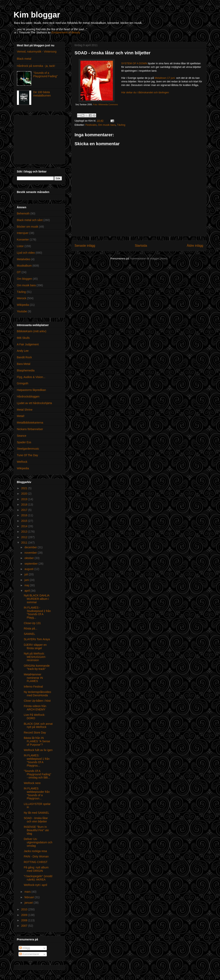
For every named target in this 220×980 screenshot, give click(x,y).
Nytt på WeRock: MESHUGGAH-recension (35, 657)
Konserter (23, 240)
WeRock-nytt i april (35, 885)
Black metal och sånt (30, 220)
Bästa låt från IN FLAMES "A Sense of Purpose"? (37, 741)
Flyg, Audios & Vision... (31, 377)
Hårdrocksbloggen (28, 396)
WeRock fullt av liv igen (38, 750)
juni (27, 580)
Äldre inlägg (195, 246)
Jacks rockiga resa (35, 851)
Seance (22, 436)
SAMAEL (29, 634)
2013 (25, 532)
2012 (25, 537)
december (31, 547)
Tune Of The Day (28, 455)
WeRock (22, 462)
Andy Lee (23, 351)
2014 (25, 526)
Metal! (21, 416)
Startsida (141, 246)
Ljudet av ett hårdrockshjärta (35, 403)
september (31, 564)
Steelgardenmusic (28, 449)
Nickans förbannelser (30, 429)
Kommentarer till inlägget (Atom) (149, 259)
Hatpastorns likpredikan (31, 390)
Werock (22, 298)
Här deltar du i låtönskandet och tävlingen (145, 92)
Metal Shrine (25, 410)
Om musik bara (107, 125)
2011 (25, 543)
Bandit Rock (24, 357)
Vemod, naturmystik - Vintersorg (37, 52)
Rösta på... (30, 628)
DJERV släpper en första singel (35, 646)
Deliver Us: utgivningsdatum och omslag (38, 842)
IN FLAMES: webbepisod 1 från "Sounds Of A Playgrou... (37, 760)
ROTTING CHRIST (36, 862)
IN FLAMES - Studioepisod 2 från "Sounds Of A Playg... (37, 613)
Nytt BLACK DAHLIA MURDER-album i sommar (36, 599)
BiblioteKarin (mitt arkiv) (32, 331)
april (27, 591)
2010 (25, 909)
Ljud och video (26, 253)
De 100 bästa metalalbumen (42, 94)
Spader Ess (24, 442)
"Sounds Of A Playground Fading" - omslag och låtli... (37, 774)
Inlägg (25, 948)
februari (30, 897)
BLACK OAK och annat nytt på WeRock (38, 725)
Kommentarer (29, 954)
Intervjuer (23, 233)
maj (27, 585)
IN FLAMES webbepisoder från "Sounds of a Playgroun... (37, 793)
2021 (25, 488)
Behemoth (23, 213)
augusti (29, 569)
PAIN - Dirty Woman (36, 856)
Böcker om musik (28, 227)
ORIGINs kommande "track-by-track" (37, 667)
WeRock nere (32, 783)
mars (28, 892)
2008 (25, 920)
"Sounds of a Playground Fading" (45, 75)
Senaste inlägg (85, 246)
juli (27, 574)
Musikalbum (24, 266)
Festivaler (91, 125)
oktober (30, 558)
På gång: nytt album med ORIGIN (36, 869)
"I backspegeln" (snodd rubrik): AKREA (38, 878)
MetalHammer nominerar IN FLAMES (33, 678)
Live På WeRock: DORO (34, 716)
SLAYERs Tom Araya (37, 639)
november (31, 553)
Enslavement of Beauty (66, 32)
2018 (25, 505)
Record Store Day (35, 733)
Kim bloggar (37, 15)
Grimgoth (23, 383)
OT (19, 272)
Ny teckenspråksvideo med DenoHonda (37, 694)
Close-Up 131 (32, 623)
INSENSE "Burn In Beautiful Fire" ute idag (36, 830)
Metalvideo (24, 259)
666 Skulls (23, 338)
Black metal (24, 59)
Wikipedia (23, 305)
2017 (25, 510)
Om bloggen (24, 279)
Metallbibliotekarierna (30, 423)
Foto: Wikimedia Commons (105, 105)
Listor (20, 246)
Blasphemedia (26, 370)
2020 (25, 494)
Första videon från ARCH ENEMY (35, 708)
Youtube (22, 311)
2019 (25, 499)
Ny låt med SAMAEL (36, 813)
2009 (25, 915)
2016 (25, 515)
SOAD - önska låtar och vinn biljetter (36, 820)
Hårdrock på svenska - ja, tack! (36, 66)
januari (29, 903)
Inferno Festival (33, 687)
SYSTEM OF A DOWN (134, 63)
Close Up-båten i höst (37, 701)
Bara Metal (24, 364)
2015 (25, 521)
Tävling (121, 125)
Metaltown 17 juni (165, 78)
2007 (25, 926)
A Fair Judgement (28, 344)
